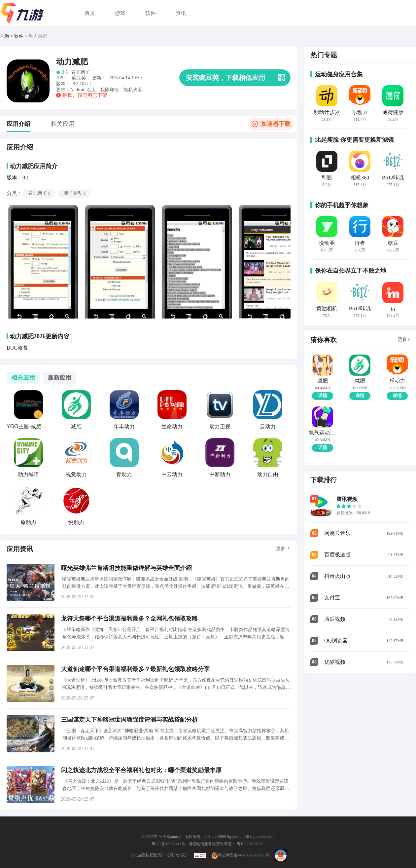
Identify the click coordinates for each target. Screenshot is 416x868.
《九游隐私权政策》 (147, 855)
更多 (281, 549)
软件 (151, 13)
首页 (90, 13)
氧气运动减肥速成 (322, 433)
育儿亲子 (40, 193)
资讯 (181, 13)
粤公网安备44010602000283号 (240, 855)
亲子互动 (75, 193)
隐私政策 (133, 90)
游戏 (120, 13)
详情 (323, 396)
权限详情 (110, 90)
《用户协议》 (177, 855)
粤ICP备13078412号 (169, 844)
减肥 (323, 381)
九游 (5, 36)
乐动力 (397, 381)
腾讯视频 (347, 499)
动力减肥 (38, 36)
